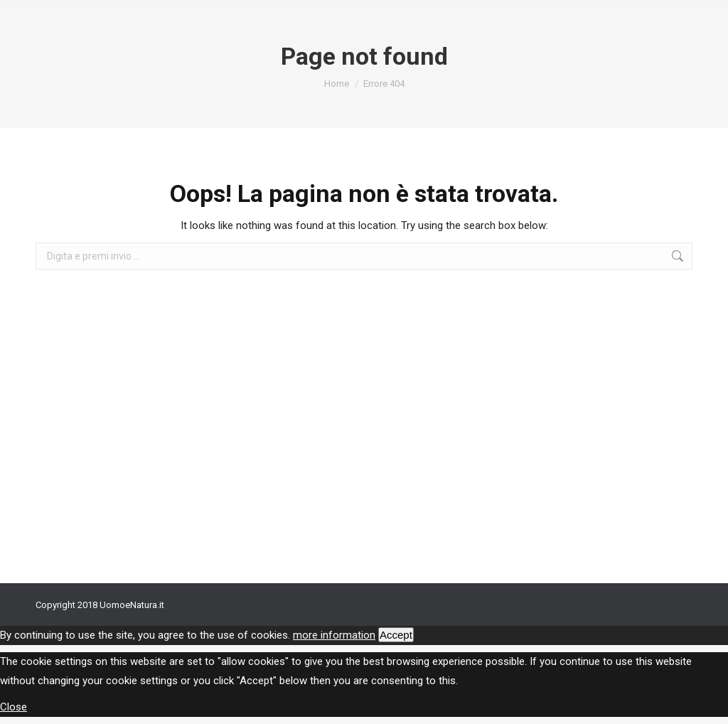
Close (14, 707)
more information (334, 635)
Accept (396, 635)
